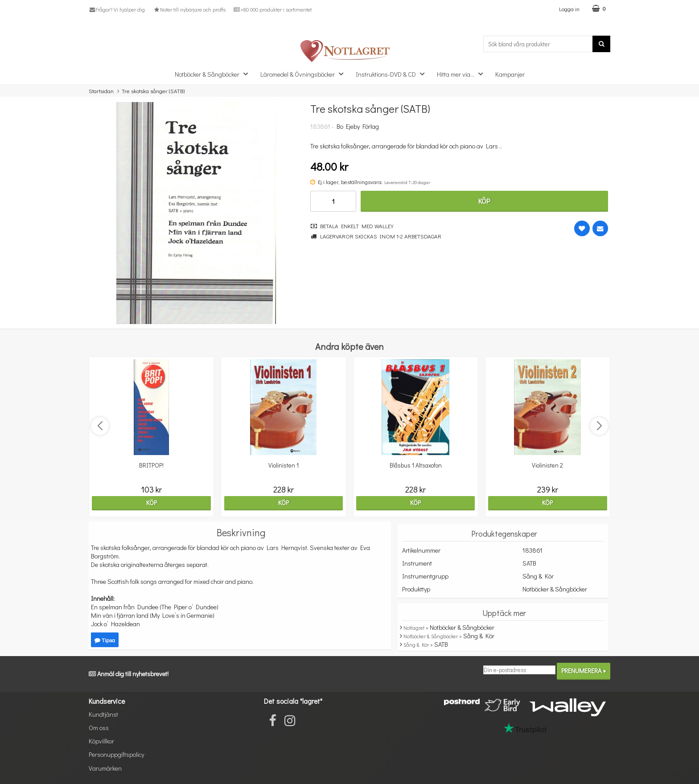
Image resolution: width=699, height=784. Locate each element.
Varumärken (105, 768)
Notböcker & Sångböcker (214, 74)
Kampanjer (510, 74)
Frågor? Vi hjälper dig (117, 9)
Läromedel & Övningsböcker (304, 74)
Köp (484, 201)
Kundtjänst (103, 714)
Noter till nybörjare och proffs (189, 9)
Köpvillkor (101, 741)
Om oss (99, 728)
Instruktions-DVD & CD (393, 74)
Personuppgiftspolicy (116, 754)
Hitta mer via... (463, 74)
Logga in (569, 9)
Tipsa (105, 640)
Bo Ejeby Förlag (358, 126)
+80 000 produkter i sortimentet (273, 9)
